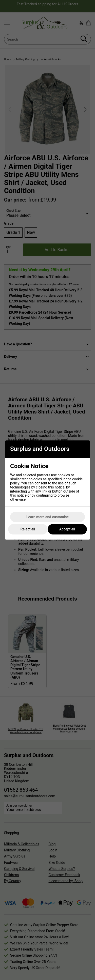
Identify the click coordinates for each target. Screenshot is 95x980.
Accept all (67, 529)
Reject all (28, 529)
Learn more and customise (48, 517)
